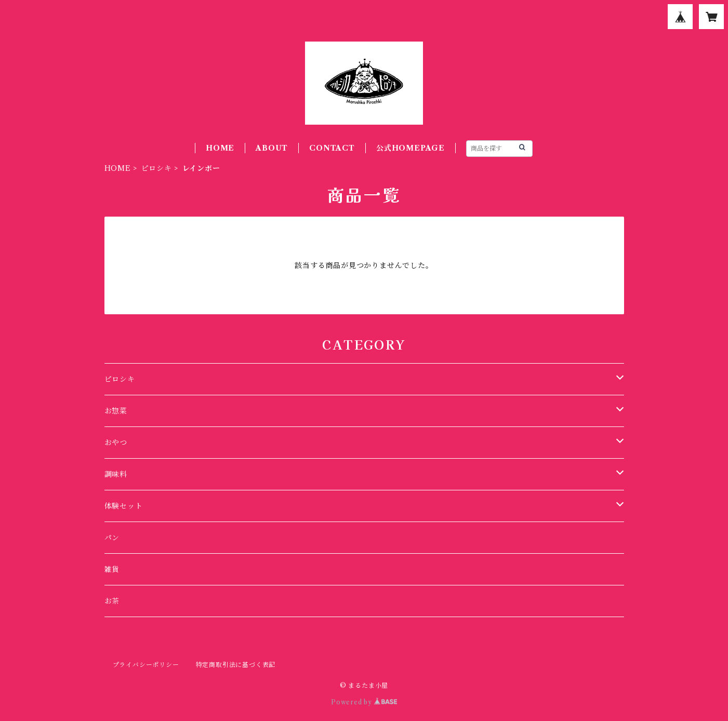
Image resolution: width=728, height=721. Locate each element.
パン (112, 538)
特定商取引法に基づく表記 (236, 665)
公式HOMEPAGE (411, 148)
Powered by (364, 702)
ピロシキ (157, 168)
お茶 (112, 601)
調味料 (116, 474)
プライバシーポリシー (146, 665)
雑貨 (112, 569)
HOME (220, 148)
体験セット (124, 506)
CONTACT (332, 148)
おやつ (116, 443)
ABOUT (272, 148)
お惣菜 (116, 411)
